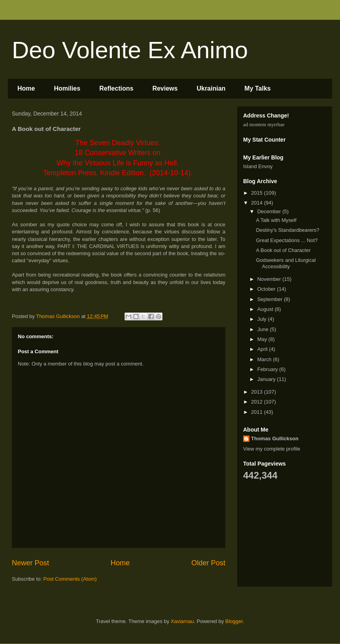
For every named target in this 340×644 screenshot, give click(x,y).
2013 (258, 392)
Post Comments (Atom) (70, 579)
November (270, 279)
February (268, 369)
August (266, 309)
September (271, 299)
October (267, 289)
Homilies (67, 88)
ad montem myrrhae (264, 124)
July (263, 319)
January (267, 379)
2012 (258, 402)
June (264, 329)
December (270, 211)
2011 (258, 412)
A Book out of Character (283, 250)
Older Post (208, 563)
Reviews (165, 88)
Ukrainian (211, 88)
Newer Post (30, 563)
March (265, 359)
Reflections (116, 88)
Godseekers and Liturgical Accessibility (286, 263)
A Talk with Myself (276, 220)
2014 (258, 203)
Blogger (234, 621)
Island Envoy (258, 166)
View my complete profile (272, 449)
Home (26, 88)
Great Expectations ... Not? (287, 240)
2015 (258, 193)
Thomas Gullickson (275, 438)
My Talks (257, 88)
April (263, 349)
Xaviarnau (182, 621)
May (263, 339)
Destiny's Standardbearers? (287, 230)
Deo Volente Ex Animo (130, 50)
